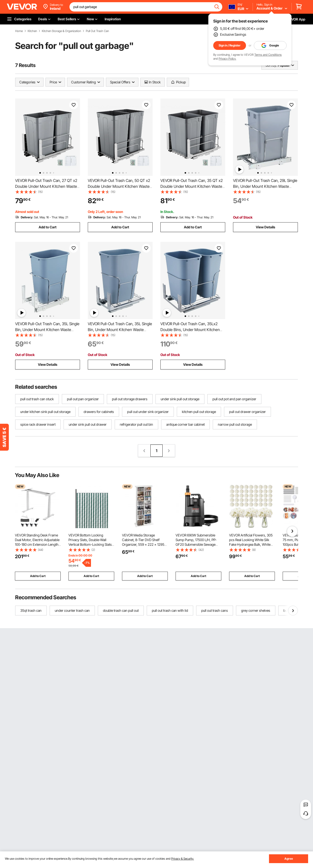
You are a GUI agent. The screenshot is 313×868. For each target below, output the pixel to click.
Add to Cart (48, 227)
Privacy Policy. (227, 59)
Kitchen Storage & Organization (61, 31)
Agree (289, 859)
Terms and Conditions (268, 55)
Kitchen (32, 31)
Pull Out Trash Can (97, 31)
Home (19, 31)
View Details (265, 227)
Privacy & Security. (183, 859)
